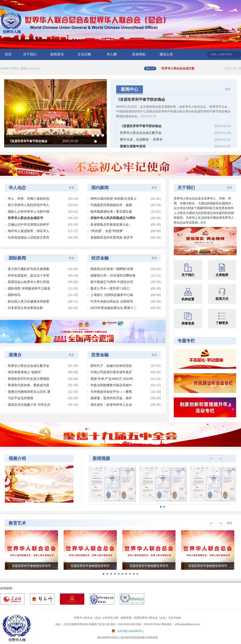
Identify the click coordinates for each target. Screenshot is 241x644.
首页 (8, 54)
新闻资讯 (57, 54)
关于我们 (30, 54)
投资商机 (139, 54)
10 (137, 574)
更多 (228, 89)
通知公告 (166, 54)
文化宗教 (84, 54)
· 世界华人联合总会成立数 (200, 68)
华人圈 (112, 54)
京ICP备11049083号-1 (130, 631)
